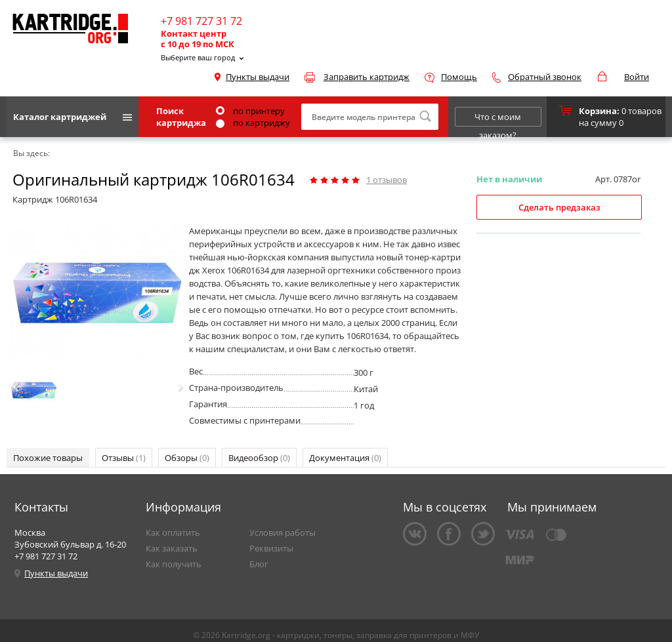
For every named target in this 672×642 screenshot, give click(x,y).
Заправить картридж (367, 77)
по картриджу (253, 123)
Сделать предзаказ (559, 207)
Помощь (459, 77)
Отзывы (124, 458)
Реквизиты (271, 548)
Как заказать (172, 548)
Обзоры (187, 458)
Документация (345, 458)
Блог (259, 564)
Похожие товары (48, 458)
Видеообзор (259, 458)
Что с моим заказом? (498, 119)
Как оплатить (173, 532)
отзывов (387, 180)
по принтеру (250, 111)
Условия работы (283, 532)
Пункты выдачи (258, 77)
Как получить (174, 564)
